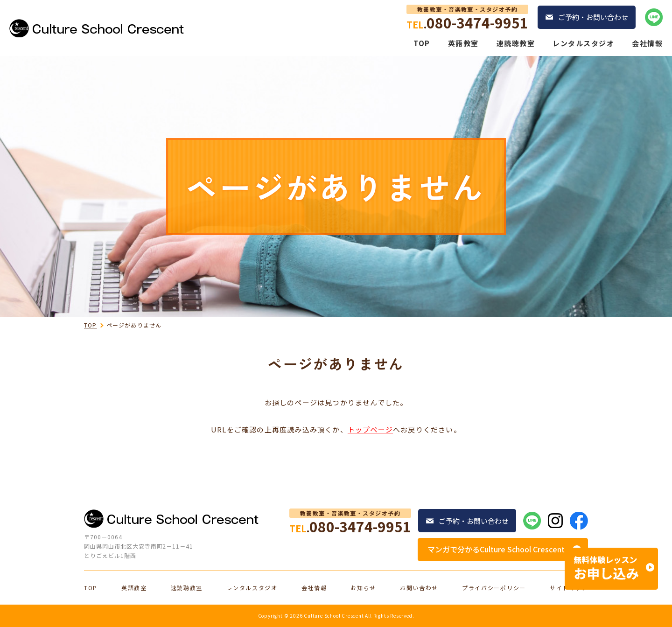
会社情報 (647, 43)
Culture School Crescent (334, 616)
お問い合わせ (419, 588)
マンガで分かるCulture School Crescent (496, 549)
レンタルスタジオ (583, 43)
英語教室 (463, 43)
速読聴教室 (516, 43)
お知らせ (363, 588)
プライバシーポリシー (494, 588)
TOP (422, 43)
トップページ (370, 429)
